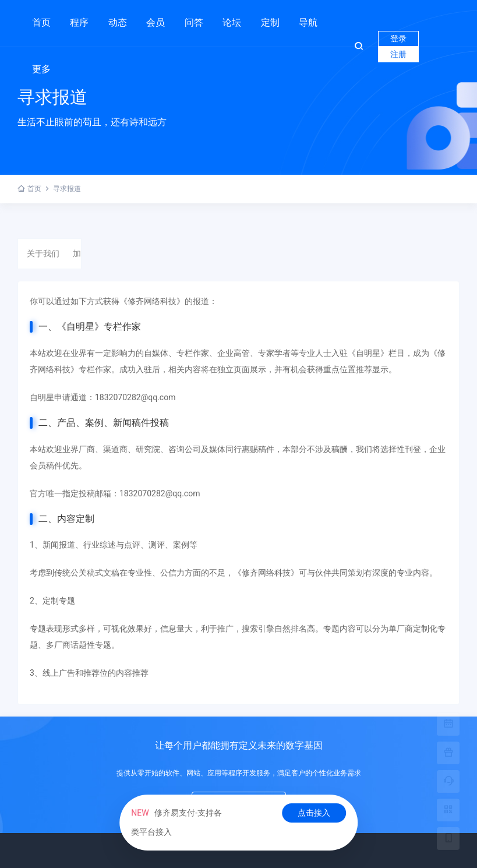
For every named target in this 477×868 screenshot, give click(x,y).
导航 (308, 22)
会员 (156, 22)
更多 (41, 69)
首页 (41, 22)
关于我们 (43, 253)
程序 (79, 17)
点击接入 (314, 813)
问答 (194, 22)
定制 (270, 17)
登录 (398, 38)
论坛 (232, 22)
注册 (398, 54)
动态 (118, 22)
